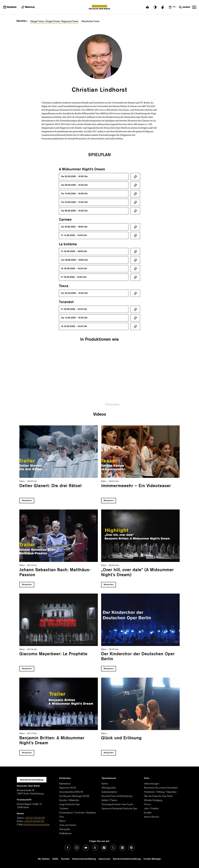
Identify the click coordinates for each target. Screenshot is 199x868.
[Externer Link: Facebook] (68, 848)
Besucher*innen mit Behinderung (117, 796)
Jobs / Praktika (151, 809)
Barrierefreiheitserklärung (127, 859)
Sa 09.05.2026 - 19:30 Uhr (74, 185)
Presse (147, 805)
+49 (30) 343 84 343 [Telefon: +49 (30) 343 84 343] (35, 818)
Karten (105, 784)
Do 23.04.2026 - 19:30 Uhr (75, 293)
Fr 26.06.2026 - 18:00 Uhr (74, 251)
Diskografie (65, 829)
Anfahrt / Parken (109, 800)
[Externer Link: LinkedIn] (122, 848)
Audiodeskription (109, 792)
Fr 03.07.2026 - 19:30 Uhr (74, 277)
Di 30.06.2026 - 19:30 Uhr (74, 269)
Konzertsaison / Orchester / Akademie (78, 813)
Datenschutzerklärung (84, 859)
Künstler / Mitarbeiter (69, 800)
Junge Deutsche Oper (70, 805)
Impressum (104, 859)
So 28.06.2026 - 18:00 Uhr (75, 260)
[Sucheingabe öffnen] (184, 7)
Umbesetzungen (152, 784)
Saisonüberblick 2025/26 (71, 792)
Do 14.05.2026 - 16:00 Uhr (74, 194)
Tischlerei (64, 809)
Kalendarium (65, 784)
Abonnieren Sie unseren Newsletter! (161, 788)
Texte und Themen (68, 825)
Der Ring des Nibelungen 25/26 (74, 796)
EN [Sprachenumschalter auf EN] (174, 7)
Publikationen (66, 834)
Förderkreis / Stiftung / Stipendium (160, 792)
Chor (62, 817)
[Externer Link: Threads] (95, 848)
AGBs (55, 859)
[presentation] (188, 392)
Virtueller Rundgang (153, 800)
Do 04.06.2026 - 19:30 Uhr (75, 202)
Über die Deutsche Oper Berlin (158, 796)
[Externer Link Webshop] (28, 7)
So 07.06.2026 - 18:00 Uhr (74, 227)
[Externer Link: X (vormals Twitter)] (113, 848)
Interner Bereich (152, 817)
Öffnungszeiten (109, 788)
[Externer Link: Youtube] (86, 848)
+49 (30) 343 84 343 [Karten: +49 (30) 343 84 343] (34, 821)
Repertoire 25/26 (68, 788)
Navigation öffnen (194, 7)
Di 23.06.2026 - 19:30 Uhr (74, 326)
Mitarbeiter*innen (91, 21)
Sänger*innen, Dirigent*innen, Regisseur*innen (54, 21)
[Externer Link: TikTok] (104, 848)
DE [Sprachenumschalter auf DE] (170, 7)
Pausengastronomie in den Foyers (117, 805)
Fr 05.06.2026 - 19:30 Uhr (74, 309)
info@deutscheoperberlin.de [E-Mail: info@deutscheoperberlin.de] (36, 825)
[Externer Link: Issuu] (131, 848)
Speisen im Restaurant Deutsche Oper (119, 809)
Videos (62, 821)
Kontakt (148, 813)
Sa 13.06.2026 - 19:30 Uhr (74, 318)
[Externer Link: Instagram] (77, 848)
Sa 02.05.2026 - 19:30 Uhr (74, 177)
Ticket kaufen (135, 177)
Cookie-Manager (152, 859)
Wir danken (44, 859)
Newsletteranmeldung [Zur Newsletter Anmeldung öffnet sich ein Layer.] (32, 780)
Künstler (22, 21)
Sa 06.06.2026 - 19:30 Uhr (74, 211)
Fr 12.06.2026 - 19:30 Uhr (74, 235)
